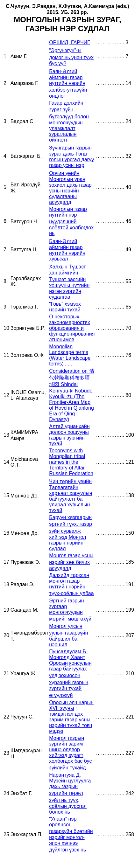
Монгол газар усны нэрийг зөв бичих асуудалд (71, 562)
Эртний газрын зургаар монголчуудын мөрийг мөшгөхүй (70, 610)
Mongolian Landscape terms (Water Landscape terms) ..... (70, 355)
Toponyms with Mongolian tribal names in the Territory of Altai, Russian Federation (71, 462)
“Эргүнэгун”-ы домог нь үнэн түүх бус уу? (71, 57)
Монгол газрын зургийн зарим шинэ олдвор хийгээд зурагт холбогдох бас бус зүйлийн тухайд (70, 753)
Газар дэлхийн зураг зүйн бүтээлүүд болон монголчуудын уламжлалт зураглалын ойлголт (69, 121)
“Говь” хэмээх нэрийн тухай (65, 307)
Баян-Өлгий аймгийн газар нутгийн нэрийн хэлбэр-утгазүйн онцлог (68, 84)
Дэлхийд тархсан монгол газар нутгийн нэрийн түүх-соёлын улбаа (71, 584)
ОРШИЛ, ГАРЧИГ (69, 42)
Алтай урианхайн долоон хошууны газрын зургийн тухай (69, 435)
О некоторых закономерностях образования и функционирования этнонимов (72, 328)
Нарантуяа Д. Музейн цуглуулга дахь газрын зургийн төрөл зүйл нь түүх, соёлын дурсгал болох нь (70, 793)
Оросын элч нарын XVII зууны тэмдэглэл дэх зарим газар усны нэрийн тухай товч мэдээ (71, 717)
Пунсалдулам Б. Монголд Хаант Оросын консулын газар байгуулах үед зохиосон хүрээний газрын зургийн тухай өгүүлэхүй (70, 673)
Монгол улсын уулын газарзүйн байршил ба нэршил (68, 635)
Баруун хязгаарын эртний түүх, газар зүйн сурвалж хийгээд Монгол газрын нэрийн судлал (71, 533)
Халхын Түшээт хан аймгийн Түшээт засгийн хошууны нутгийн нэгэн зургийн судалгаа (69, 282)
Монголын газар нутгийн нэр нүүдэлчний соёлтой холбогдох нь (71, 221)
